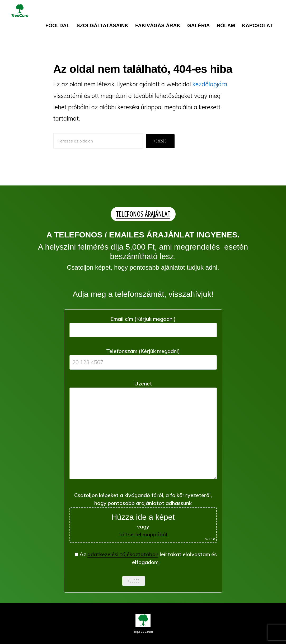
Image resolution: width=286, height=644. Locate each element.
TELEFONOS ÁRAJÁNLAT (143, 214)
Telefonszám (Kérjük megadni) (143, 357)
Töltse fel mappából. (143, 534)
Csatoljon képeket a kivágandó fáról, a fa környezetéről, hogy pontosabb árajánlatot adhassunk (143, 517)
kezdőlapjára (210, 84)
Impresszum (143, 631)
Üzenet (143, 432)
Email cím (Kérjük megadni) (143, 324)
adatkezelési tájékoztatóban (123, 554)
